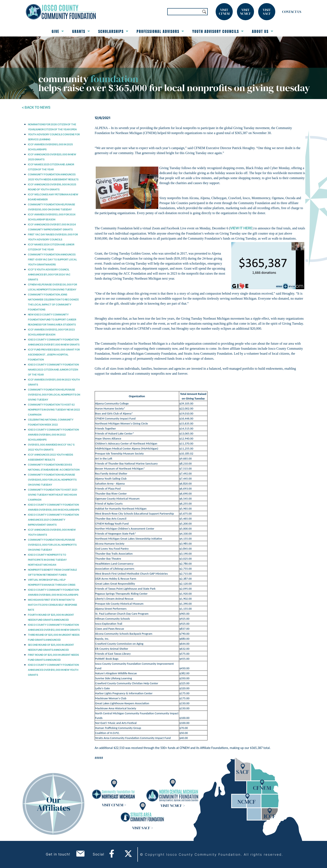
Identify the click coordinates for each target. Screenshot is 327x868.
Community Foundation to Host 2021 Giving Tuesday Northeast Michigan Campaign (53, 495)
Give (58, 31)
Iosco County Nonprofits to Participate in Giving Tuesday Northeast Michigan (47, 560)
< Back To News (36, 107)
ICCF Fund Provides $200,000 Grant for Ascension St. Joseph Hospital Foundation (54, 355)
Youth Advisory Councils (218, 31)
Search (204, 12)
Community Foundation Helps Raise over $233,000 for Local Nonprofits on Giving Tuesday (52, 545)
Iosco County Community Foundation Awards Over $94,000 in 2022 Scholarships (53, 435)
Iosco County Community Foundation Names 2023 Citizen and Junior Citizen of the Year (53, 370)
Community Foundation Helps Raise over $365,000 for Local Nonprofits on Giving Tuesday (52, 480)
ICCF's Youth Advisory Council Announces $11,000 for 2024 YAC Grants (49, 274)
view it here (241, 228)
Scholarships (113, 31)
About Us (263, 31)
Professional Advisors (160, 31)
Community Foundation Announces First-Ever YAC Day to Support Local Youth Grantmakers (52, 259)
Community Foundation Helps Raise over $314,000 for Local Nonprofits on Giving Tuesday (54, 395)
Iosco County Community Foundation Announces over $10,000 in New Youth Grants (53, 670)
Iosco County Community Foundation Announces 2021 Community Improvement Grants (53, 520)
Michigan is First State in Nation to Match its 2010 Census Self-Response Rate (53, 605)
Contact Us (292, 12)
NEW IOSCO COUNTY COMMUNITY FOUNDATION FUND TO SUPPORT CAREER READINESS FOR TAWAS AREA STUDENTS (52, 320)
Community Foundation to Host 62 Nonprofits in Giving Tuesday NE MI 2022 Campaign (54, 410)
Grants (81, 31)
